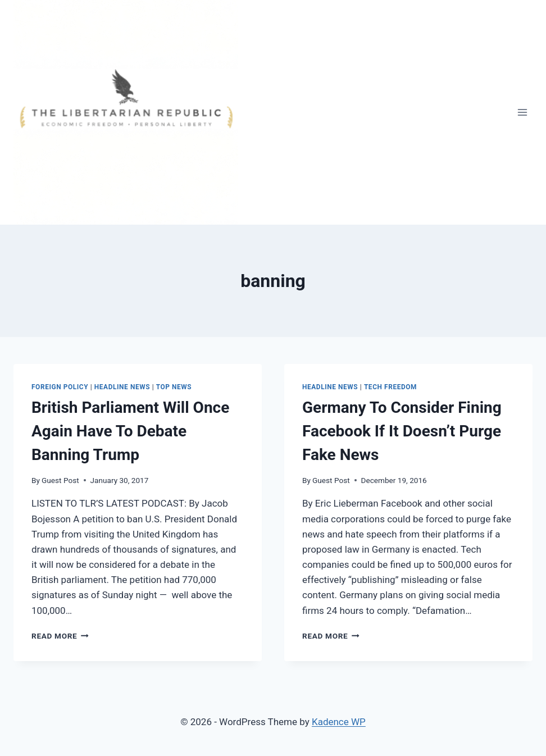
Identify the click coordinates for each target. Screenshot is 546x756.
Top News (174, 387)
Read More (60, 636)
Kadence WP (339, 722)
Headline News (122, 387)
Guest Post (60, 480)
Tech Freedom (390, 387)
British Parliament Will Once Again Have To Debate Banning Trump (130, 431)
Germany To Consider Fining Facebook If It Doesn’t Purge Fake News (402, 431)
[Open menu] (522, 112)
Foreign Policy (60, 387)
